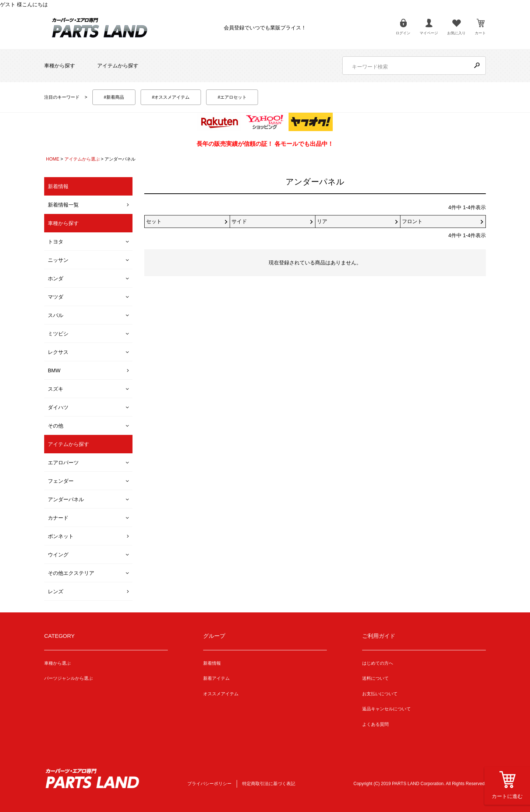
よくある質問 (375, 724)
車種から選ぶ (57, 663)
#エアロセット (232, 97)
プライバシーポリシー (209, 784)
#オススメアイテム (171, 97)
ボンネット (61, 536)
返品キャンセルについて (386, 709)
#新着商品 (114, 97)
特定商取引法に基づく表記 (269, 784)
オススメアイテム (221, 694)
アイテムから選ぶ (82, 159)
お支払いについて (380, 694)
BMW (54, 370)
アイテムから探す (118, 66)
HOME (53, 159)
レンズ (56, 591)
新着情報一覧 (63, 205)
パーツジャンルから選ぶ (68, 678)
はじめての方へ (378, 663)
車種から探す (60, 66)
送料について (375, 678)
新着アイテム (216, 678)
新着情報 (212, 663)
